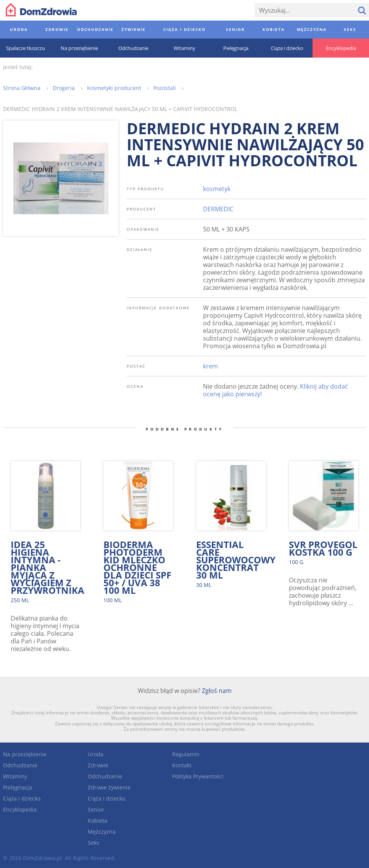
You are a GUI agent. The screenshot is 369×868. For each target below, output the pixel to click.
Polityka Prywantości (198, 776)
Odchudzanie (20, 765)
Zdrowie (98, 765)
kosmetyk (217, 189)
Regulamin (186, 754)
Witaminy (15, 776)
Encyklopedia (20, 809)
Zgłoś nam (217, 691)
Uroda (96, 754)
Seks (93, 843)
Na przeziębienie (25, 754)
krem (210, 366)
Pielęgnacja (18, 787)
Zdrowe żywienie (109, 787)
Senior (96, 809)
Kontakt (182, 765)
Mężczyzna (102, 832)
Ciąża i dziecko (22, 798)
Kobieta (97, 821)
